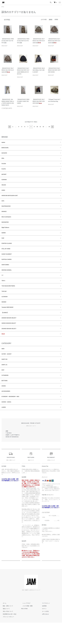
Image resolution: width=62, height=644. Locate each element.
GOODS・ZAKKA (7, 423)
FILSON (4, 165)
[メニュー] (60, 2)
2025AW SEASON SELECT (10, 332)
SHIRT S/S (5, 376)
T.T (3, 286)
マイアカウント (45, 625)
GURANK (5, 183)
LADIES (4, 428)
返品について (5, 630)
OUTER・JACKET (8, 371)
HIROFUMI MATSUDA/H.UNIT (11, 200)
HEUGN (4, 188)
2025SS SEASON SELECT (10, 338)
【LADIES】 (6, 327)
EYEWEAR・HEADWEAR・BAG (12, 417)
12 (43, 127)
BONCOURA (6, 148)
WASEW (4, 315)
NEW (3, 365)
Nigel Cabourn (6, 235)
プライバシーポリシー (7, 638)
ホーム (3, 7)
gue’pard (4, 177)
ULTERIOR (5, 309)
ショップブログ (25, 625)
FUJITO (4, 171)
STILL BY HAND (7, 258)
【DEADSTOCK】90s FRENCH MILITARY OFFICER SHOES (54, 70)
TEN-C (4, 292)
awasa (4, 142)
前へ (10, 127)
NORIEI (4, 240)
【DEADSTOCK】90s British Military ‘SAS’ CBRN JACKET (39, 70)
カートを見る (44, 633)
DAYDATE (5, 154)
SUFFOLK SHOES (8, 269)
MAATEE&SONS (7, 212)
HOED (4, 194)
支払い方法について (7, 633)
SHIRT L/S (5, 382)
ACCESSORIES (7, 411)
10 (37, 127)
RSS (22, 630)
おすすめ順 (44, 20)
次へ (52, 127)
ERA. (3, 160)
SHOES (4, 405)
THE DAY (5, 304)
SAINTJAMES (6, 275)
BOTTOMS (5, 400)
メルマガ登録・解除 (26, 627)
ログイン (43, 630)
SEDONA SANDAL (8, 281)
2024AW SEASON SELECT (10, 344)
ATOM (26, 630)
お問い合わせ (44, 635)
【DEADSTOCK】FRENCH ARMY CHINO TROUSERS (23, 102)
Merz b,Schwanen (7, 223)
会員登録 (43, 627)
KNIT (3, 388)
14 (49, 127)
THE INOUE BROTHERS (10, 298)
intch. (3, 206)
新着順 (56, 20)
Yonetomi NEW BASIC (9, 321)
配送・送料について (7, 627)
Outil (3, 246)
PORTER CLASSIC (8, 252)
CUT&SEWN (6, 394)
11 (40, 127)
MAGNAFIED (6, 229)
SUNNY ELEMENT (8, 263)
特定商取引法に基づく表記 (8, 635)
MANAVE (5, 217)
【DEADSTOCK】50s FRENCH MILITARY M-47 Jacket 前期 (39, 41)
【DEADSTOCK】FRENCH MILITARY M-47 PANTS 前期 (8, 41)
